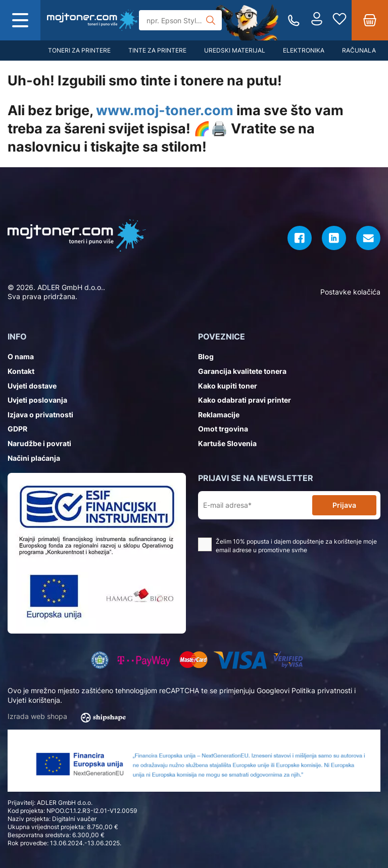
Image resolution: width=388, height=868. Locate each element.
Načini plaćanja (34, 458)
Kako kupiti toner (228, 386)
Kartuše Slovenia (227, 443)
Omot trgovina (223, 429)
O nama (21, 356)
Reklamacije (219, 415)
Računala (359, 50)
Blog (206, 356)
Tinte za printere (157, 50)
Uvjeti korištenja (34, 700)
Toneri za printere (79, 50)
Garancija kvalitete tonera (242, 371)
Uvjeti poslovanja (37, 400)
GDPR (17, 429)
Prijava (344, 505)
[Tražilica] (180, 20)
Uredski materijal (235, 50)
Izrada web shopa (70, 717)
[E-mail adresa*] (257, 505)
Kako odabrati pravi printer (245, 400)
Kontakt (21, 371)
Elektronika (304, 50)
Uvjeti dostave (32, 386)
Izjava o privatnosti (40, 415)
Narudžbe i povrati (39, 443)
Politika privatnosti (322, 690)
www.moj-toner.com (165, 110)
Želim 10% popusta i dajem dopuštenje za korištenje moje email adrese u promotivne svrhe (287, 546)
